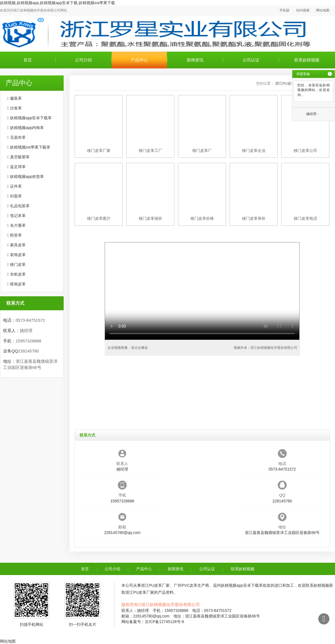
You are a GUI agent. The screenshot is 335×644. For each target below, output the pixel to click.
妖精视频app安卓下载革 (31, 118)
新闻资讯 (195, 60)
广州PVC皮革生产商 (191, 585)
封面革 (16, 196)
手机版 (284, 10)
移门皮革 (18, 264)
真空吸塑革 (20, 157)
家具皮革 (18, 245)
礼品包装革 (20, 206)
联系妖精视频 (307, 60)
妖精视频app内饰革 (27, 128)
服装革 (16, 98)
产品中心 (139, 60)
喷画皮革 (18, 284)
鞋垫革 (16, 235)
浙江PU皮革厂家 (155, 585)
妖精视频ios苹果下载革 (30, 147)
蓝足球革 (18, 167)
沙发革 (16, 108)
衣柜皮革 (18, 274)
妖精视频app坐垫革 (27, 176)
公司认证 (251, 60)
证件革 (16, 186)
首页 (28, 60)
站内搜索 (303, 10)
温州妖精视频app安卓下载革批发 (242, 585)
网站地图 (323, 10)
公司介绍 (83, 60)
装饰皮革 (18, 255)
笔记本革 (18, 216)
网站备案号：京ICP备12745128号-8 (153, 622)
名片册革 (18, 225)
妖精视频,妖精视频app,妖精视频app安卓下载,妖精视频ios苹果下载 (58, 3)
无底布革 (18, 137)
